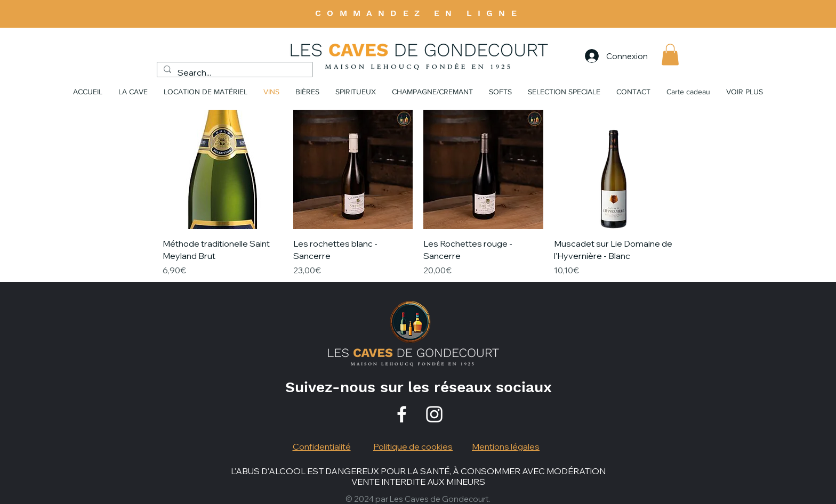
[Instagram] (434, 414)
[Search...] (234, 72)
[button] (670, 55)
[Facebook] (402, 414)
